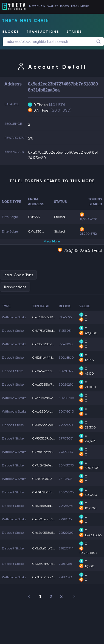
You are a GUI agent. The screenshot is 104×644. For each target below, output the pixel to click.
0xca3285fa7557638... (48, 385)
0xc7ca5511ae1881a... (48, 506)
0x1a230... (36, 231)
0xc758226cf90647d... (49, 317)
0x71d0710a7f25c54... (49, 577)
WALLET (53, 6)
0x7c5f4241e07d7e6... (49, 465)
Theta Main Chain (26, 21)
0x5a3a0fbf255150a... (49, 548)
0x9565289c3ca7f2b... (48, 438)
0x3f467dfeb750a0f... (49, 371)
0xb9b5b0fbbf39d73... (49, 492)
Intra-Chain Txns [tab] (18, 275)
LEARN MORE (80, 6)
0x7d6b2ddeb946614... (50, 344)
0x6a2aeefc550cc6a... (49, 519)
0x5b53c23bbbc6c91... (49, 425)
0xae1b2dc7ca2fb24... (49, 398)
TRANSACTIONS (43, 32)
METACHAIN (37, 6)
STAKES (74, 32)
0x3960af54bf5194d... (48, 564)
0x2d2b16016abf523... (49, 479)
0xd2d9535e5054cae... (50, 533)
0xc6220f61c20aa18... (49, 411)
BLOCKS (11, 32)
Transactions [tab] (15, 287)
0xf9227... (35, 217)
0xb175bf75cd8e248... (48, 331)
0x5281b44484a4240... (50, 358)
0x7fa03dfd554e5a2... (49, 452)
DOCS (64, 6)
